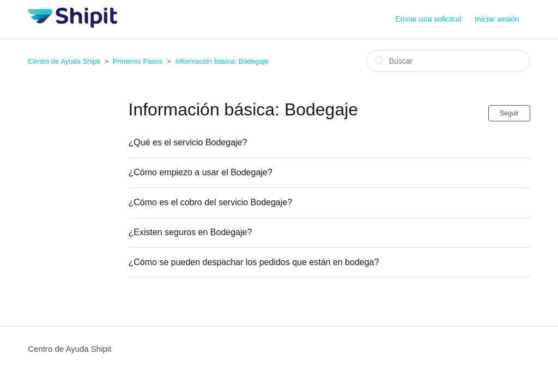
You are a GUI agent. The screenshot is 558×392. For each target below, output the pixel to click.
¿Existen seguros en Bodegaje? (190, 232)
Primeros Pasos (138, 61)
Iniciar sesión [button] (497, 19)
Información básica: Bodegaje (222, 61)
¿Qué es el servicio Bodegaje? (188, 142)
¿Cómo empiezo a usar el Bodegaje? (201, 172)
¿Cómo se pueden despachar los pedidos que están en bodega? (254, 262)
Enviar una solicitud (429, 19)
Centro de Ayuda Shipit (64, 61)
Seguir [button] (509, 113)
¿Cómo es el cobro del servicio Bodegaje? (211, 202)
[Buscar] (448, 61)
